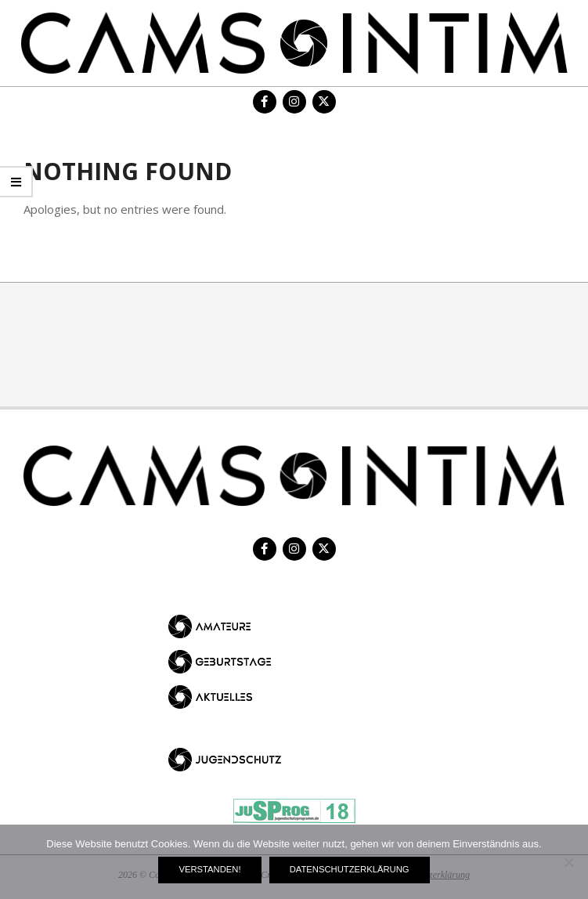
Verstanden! (209, 869)
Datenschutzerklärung (350, 869)
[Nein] (568, 862)
